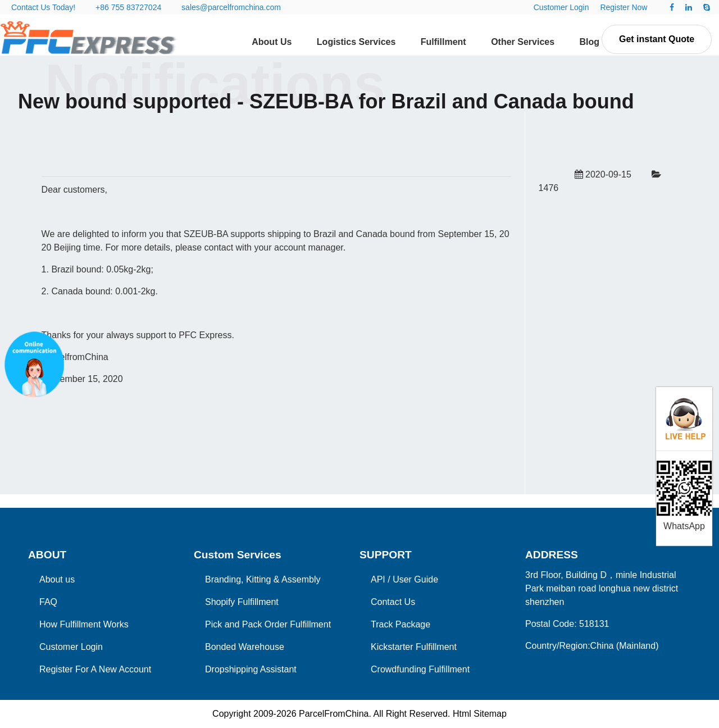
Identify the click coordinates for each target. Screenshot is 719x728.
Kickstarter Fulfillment (414, 647)
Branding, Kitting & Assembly (263, 579)
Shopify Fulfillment (242, 602)
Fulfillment (443, 42)
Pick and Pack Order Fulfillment (268, 624)
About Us (272, 42)
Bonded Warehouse (245, 647)
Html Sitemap (480, 714)
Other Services (523, 42)
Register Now (624, 7)
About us (57, 579)
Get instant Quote (657, 39)
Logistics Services (356, 42)
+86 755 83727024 (128, 7)
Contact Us (393, 602)
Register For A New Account (95, 669)
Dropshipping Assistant (251, 669)
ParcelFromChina (334, 714)
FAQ (48, 602)
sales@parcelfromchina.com (231, 7)
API (378, 579)
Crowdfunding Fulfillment (420, 669)
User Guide (415, 579)
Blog (590, 42)
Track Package (401, 624)
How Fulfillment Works (84, 624)
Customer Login (561, 7)
